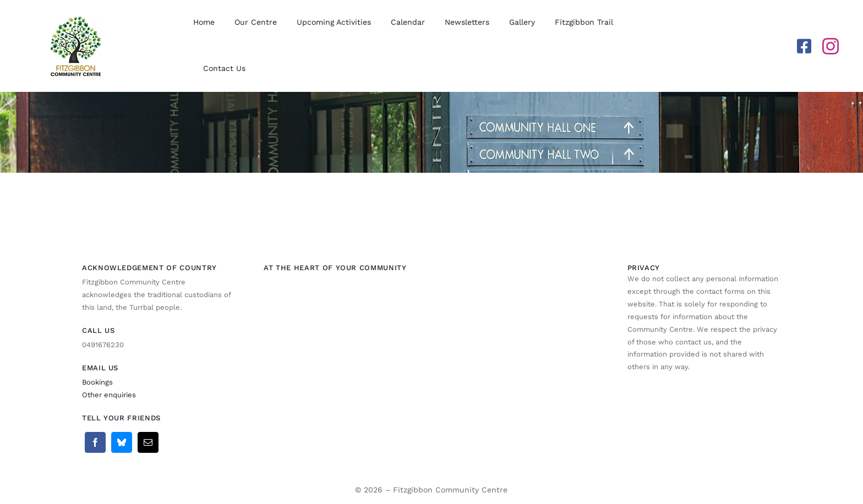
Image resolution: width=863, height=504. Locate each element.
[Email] (148, 442)
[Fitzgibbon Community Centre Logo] (76, 16)
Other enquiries (109, 395)
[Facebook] (95, 442)
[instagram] (831, 46)
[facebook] (804, 46)
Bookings (97, 382)
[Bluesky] (122, 442)
